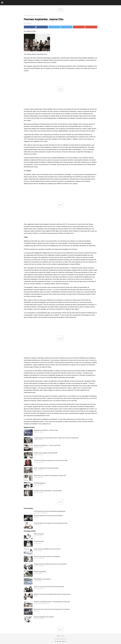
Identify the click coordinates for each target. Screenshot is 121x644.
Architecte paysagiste (40, 572)
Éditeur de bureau (39, 534)
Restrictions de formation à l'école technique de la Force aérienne (52, 609)
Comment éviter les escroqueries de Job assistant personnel (51, 523)
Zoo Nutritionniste (39, 541)
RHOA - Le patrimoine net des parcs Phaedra (46, 468)
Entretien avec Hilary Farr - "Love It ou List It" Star (47, 445)
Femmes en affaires (29, 16)
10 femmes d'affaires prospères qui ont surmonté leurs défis (51, 460)
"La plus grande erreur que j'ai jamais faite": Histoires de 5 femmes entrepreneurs (56, 438)
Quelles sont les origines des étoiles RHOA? (46, 453)
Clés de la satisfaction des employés (44, 617)
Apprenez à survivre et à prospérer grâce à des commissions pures (52, 594)
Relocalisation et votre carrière (42, 579)
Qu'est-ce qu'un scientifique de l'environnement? (47, 549)
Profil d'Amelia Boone (40, 483)
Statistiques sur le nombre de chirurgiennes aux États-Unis (50, 476)
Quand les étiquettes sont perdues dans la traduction (48, 516)
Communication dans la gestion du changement (47, 557)
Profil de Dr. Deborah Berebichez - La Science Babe (48, 491)
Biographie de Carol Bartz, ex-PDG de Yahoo (46, 430)
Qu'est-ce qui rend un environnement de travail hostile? (49, 587)
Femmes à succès (39, 16)
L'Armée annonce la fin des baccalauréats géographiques (50, 511)
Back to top (61, 636)
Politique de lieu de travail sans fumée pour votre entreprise (50, 564)
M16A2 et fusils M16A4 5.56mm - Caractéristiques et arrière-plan (52, 602)
